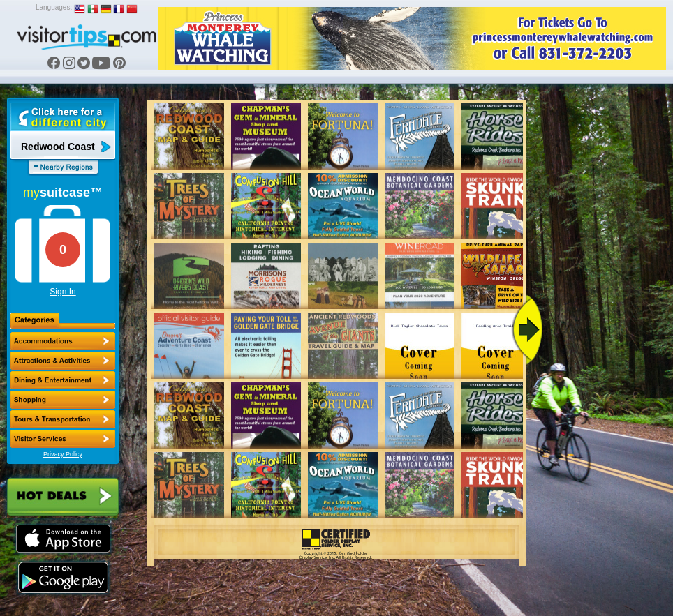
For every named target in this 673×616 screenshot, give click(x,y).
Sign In (62, 292)
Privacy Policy (63, 454)
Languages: (54, 7)
